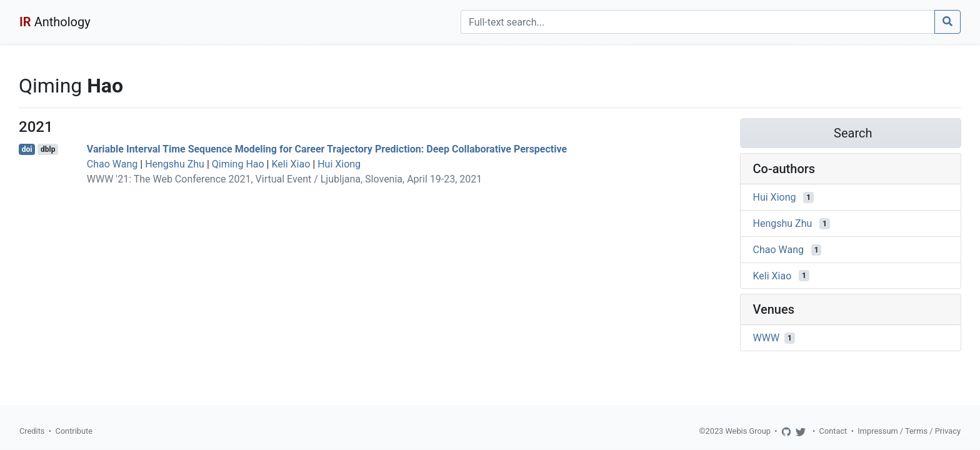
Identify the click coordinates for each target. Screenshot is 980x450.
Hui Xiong (339, 164)
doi (27, 149)
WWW (767, 338)
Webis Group (748, 431)
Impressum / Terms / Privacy (909, 431)
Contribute (74, 431)
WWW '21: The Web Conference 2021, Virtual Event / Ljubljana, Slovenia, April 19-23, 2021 (284, 179)
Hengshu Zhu (175, 164)
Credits (32, 431)
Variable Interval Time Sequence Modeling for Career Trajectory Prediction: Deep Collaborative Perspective (327, 149)
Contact (833, 431)
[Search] (698, 22)
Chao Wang (112, 164)
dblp (48, 149)
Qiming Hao (238, 164)
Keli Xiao (291, 164)
